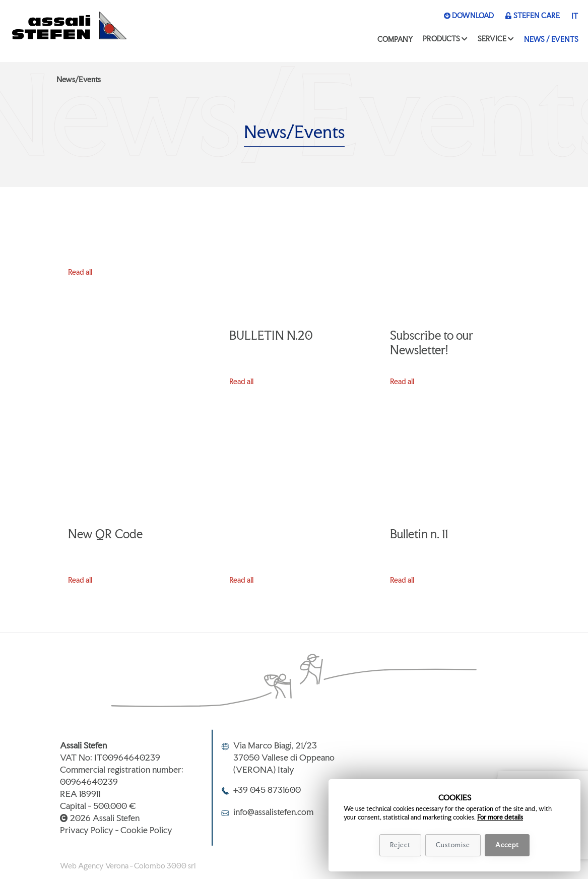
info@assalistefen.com (273, 812)
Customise (453, 845)
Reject (400, 845)
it (575, 16)
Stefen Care (532, 15)
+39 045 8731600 (267, 790)
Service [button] (492, 39)
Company (395, 39)
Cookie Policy (146, 830)
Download (469, 15)
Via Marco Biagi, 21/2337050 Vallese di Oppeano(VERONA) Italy (284, 757)
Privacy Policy (87, 830)
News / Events (551, 39)
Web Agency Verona (94, 866)
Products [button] (441, 39)
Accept (507, 845)
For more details (500, 817)
